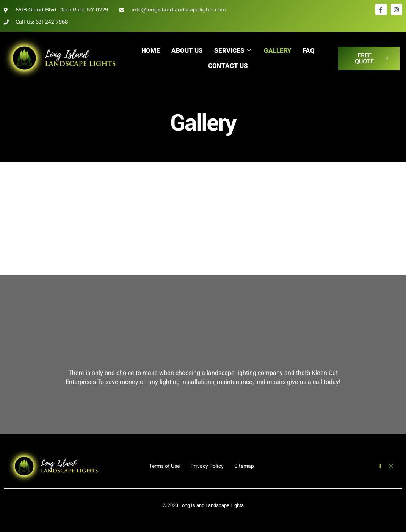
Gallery (278, 51)
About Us (187, 51)
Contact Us (228, 66)
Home (150, 51)
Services (232, 51)
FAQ (309, 51)
